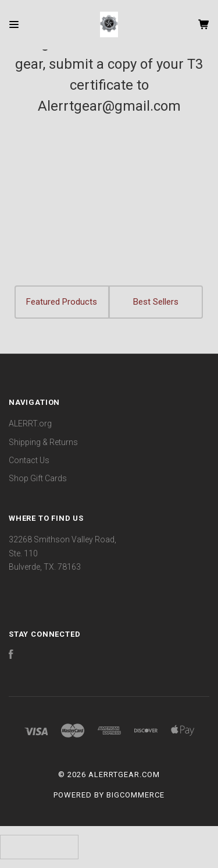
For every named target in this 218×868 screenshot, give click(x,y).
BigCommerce (135, 795)
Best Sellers (156, 302)
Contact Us (29, 460)
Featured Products (62, 302)
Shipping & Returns (43, 442)
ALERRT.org (30, 424)
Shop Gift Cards (38, 478)
